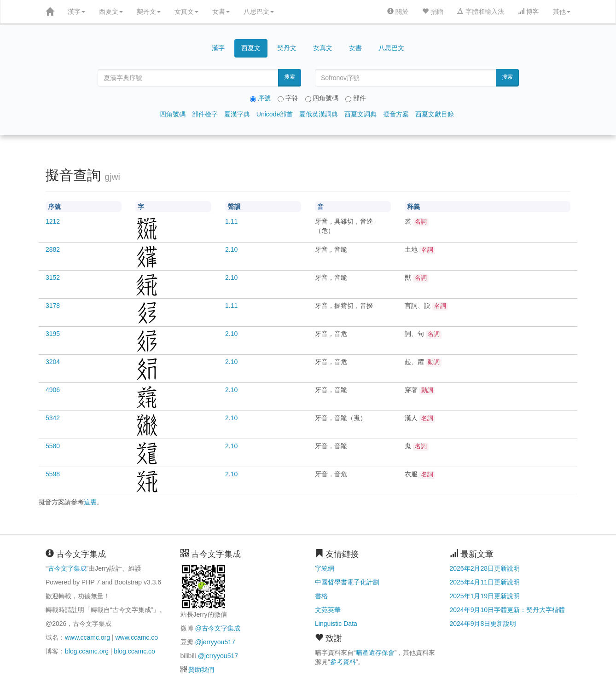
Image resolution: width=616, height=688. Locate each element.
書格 (321, 596)
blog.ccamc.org (87, 651)
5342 (53, 418)
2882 (53, 249)
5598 (53, 474)
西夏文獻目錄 (435, 114)
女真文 (186, 12)
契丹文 (149, 12)
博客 (529, 12)
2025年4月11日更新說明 (485, 582)
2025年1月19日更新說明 (485, 596)
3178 (53, 306)
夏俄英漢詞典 (319, 114)
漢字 (76, 12)
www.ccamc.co (137, 637)
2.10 (231, 249)
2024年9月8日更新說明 (483, 624)
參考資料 (343, 662)
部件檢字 (205, 114)
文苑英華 (328, 610)
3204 (53, 362)
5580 (53, 446)
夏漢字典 (237, 114)
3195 (53, 334)
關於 (398, 12)
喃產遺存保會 (375, 653)
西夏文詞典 (360, 114)
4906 (53, 390)
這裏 (90, 502)
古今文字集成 (67, 568)
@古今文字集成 (217, 628)
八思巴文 (259, 12)
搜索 (290, 77)
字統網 (325, 568)
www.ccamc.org (87, 637)
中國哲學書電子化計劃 (347, 582)
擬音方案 (396, 114)
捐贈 (433, 12)
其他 (562, 12)
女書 (221, 12)
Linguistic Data (336, 624)
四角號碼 (173, 114)
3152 (53, 278)
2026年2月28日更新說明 (485, 568)
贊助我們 (201, 670)
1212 (53, 221)
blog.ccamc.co (134, 651)
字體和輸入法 (481, 12)
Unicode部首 (275, 114)
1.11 (231, 221)
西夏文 (111, 12)
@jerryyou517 (215, 642)
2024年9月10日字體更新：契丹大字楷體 (508, 610)
